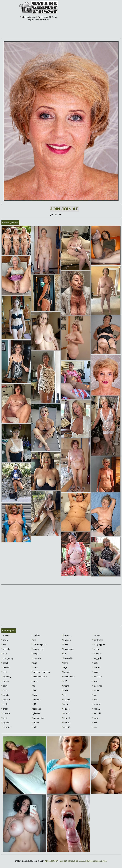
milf (64, 681)
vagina (96, 709)
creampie (37, 658)
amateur (6, 635)
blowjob (6, 700)
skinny (96, 672)
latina (65, 663)
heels (65, 644)
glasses (36, 713)
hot (64, 654)
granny (36, 723)
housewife (67, 658)
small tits (97, 677)
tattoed (96, 690)
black (4, 690)
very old (97, 713)
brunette (6, 713)
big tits (5, 681)
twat (95, 700)
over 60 (66, 723)
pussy (96, 649)
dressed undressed (41, 672)
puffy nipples (99, 644)
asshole (6, 649)
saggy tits (97, 658)
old (64, 695)
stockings (97, 686)
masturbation (69, 677)
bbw (4, 654)
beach (5, 663)
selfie (96, 663)
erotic (35, 681)
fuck (34, 695)
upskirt (96, 704)
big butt (5, 723)
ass (4, 644)
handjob (66, 640)
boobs (5, 704)
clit (34, 640)
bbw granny (7, 658)
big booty (6, 677)
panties (96, 635)
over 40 (66, 713)
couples (36, 654)
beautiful (6, 667)
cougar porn (38, 649)
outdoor (66, 709)
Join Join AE (64, 209)
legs (65, 667)
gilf (34, 704)
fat (34, 686)
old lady (66, 700)
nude (65, 690)
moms (65, 686)
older (65, 704)
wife (95, 723)
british (5, 709)
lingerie (66, 672)
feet (34, 690)
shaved (96, 667)
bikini (4, 686)
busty (5, 718)
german (36, 700)
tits (94, 695)
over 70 (66, 727)
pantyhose (98, 640)
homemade (68, 649)
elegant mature (39, 677)
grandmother (38, 718)
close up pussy (39, 644)
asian (5, 640)
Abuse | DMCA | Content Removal (60, 861)
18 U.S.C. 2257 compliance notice (91, 861)
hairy (35, 727)
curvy (35, 667)
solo (95, 681)
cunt (34, 663)
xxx (95, 727)
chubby (36, 635)
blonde (5, 695)
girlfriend (36, 709)
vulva (96, 718)
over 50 (66, 718)
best (4, 672)
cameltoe (6, 727)
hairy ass (67, 635)
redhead (97, 654)
